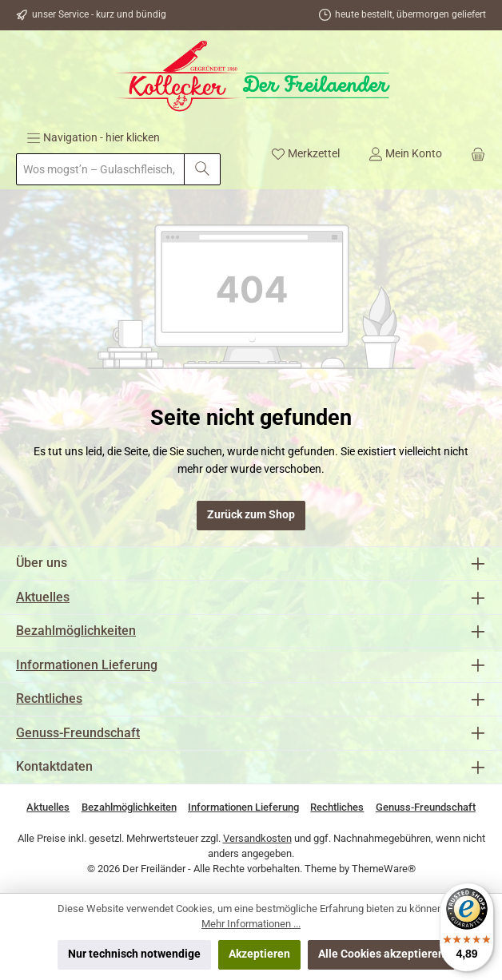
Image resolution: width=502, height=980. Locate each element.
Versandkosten (257, 838)
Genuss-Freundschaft (78, 733)
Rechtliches (49, 698)
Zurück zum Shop (251, 515)
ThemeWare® (384, 869)
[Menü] (93, 137)
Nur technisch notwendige (134, 954)
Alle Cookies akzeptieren (381, 954)
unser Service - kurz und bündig (99, 14)
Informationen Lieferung (87, 665)
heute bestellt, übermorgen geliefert (410, 14)
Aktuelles (43, 597)
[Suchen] (202, 169)
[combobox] (100, 169)
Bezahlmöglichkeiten (76, 631)
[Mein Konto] (405, 153)
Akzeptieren (259, 954)
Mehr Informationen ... (251, 924)
